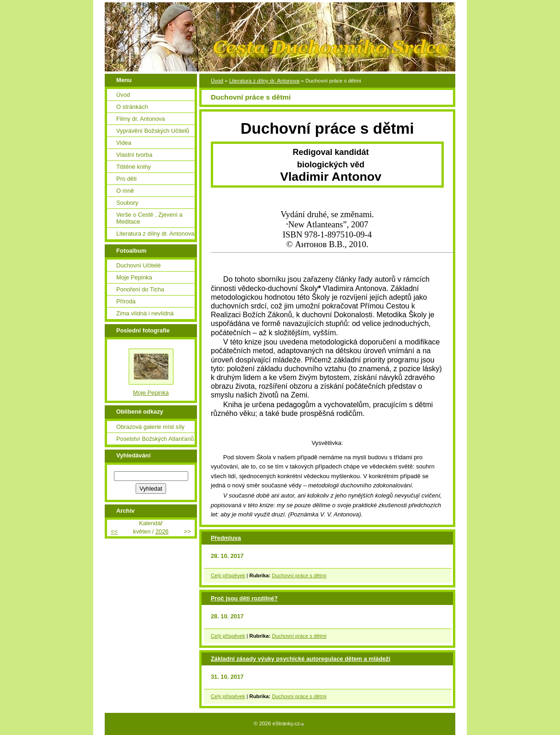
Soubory (127, 203)
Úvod (217, 81)
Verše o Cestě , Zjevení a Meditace (149, 218)
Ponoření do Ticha (140, 289)
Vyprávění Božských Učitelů (153, 131)
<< (114, 531)
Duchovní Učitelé (139, 265)
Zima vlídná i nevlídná (145, 313)
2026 (162, 531)
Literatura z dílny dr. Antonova (264, 81)
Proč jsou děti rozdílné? (244, 598)
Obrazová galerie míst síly (150, 427)
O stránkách (132, 107)
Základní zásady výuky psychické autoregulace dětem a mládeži (301, 659)
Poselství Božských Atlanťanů (155, 439)
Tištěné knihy (134, 167)
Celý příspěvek (228, 575)
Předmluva (226, 538)
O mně (125, 191)
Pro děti (126, 179)
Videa (124, 143)
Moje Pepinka (134, 277)
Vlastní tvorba (134, 155)
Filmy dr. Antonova (140, 119)
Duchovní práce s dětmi (299, 575)
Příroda (126, 301)
